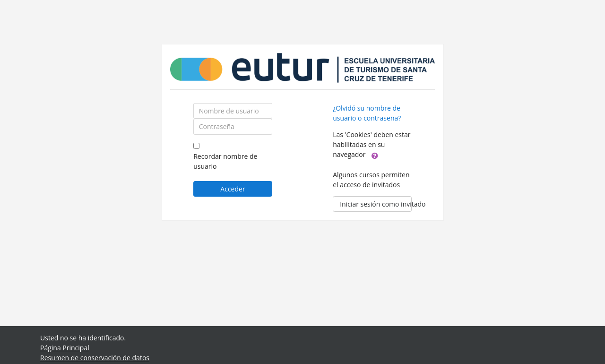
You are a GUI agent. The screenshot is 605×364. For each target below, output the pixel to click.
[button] (375, 155)
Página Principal (65, 348)
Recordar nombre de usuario (225, 161)
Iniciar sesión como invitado (376, 204)
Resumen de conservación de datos (95, 358)
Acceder (233, 189)
